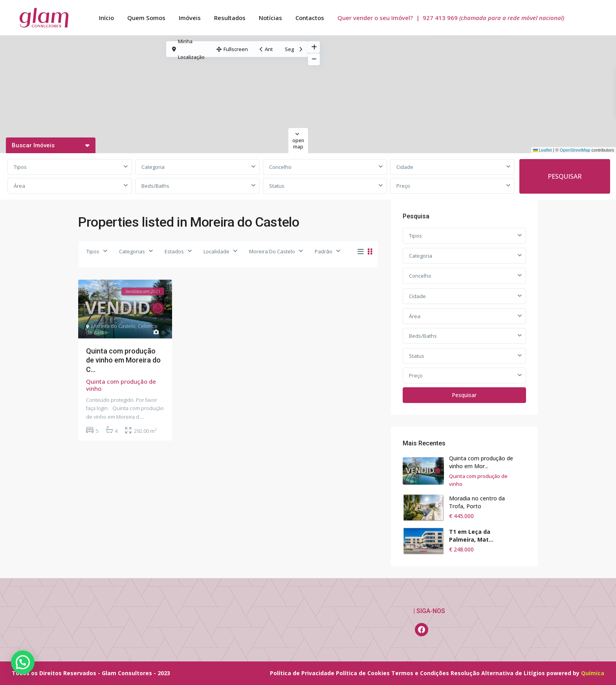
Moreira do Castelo (113, 326)
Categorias (132, 251)
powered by (564, 673)
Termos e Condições (420, 673)
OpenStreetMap (575, 150)
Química (593, 673)
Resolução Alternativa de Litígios (498, 673)
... (142, 417)
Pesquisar (464, 395)
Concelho (280, 167)
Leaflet (543, 150)
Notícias (270, 18)
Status (277, 186)
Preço (403, 186)
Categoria (153, 167)
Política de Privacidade (302, 673)
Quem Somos (146, 18)
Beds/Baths (155, 186)
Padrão (324, 251)
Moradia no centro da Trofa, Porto (477, 502)
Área (19, 186)
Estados (174, 251)
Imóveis (190, 18)
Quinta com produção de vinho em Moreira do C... (123, 360)
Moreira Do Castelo (272, 251)
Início (106, 18)
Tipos (20, 167)
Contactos (310, 18)
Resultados (230, 18)
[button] (23, 662)
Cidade (405, 167)
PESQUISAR (565, 176)
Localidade (216, 251)
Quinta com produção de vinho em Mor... (481, 462)
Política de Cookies (363, 673)
